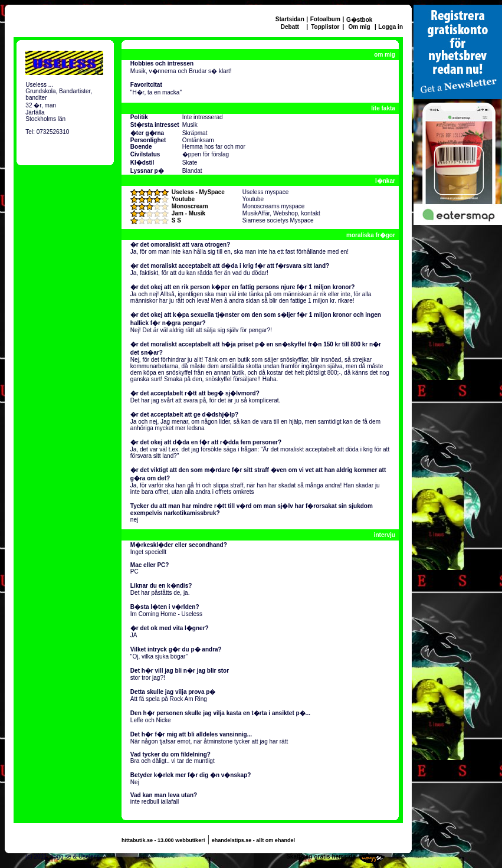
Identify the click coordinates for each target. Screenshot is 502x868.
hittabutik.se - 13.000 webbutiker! (163, 840)
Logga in (391, 27)
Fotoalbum (325, 19)
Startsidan (290, 19)
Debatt (290, 27)
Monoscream (190, 206)
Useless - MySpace (198, 192)
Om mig (359, 27)
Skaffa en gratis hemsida (321, 856)
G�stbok (359, 20)
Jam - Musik (188, 213)
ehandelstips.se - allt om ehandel (253, 840)
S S (176, 220)
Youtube (183, 199)
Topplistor (325, 27)
